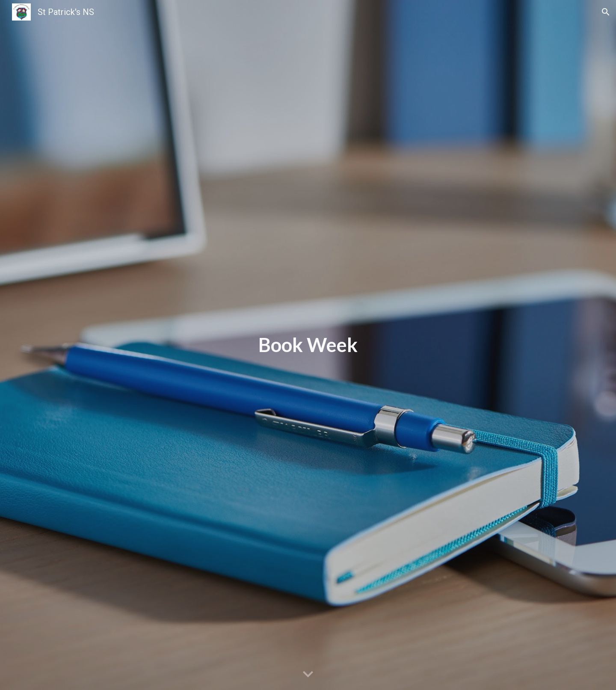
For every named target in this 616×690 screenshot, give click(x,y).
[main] (308, 345)
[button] (606, 12)
